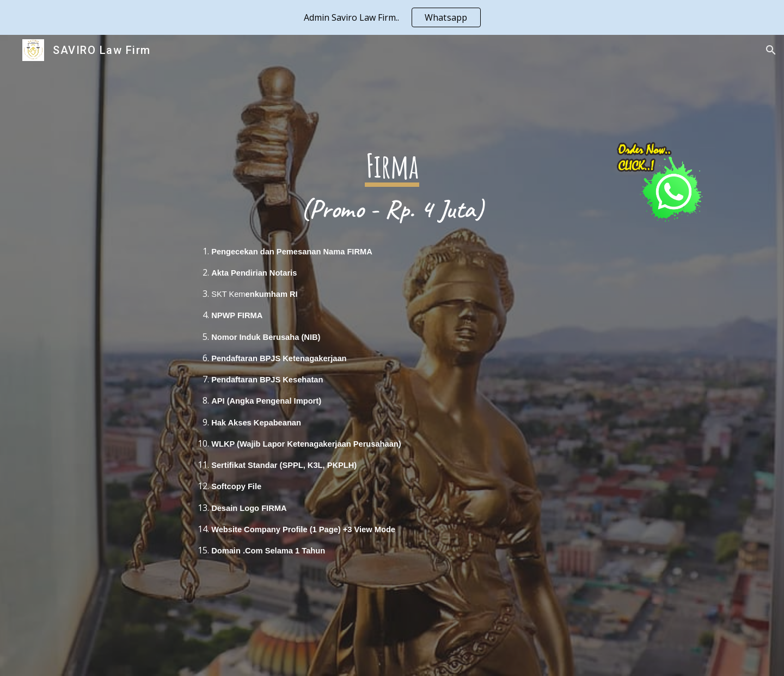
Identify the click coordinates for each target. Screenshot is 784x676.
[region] (392, 17)
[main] (392, 356)
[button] (771, 50)
